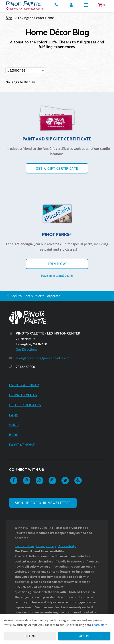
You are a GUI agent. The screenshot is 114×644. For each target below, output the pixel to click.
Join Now (57, 264)
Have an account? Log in (57, 276)
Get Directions (27, 349)
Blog (9, 18)
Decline (30, 636)
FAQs (14, 415)
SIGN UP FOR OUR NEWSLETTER (43, 503)
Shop (14, 425)
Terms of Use (24, 546)
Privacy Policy (46, 546)
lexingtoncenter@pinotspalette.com (43, 358)
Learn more (100, 625)
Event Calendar (24, 385)
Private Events (23, 395)
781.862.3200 (25, 367)
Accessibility (67, 546)
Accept (84, 636)
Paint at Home (22, 445)
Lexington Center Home (36, 18)
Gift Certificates (25, 405)
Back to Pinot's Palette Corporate (35, 296)
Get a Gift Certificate (57, 168)
